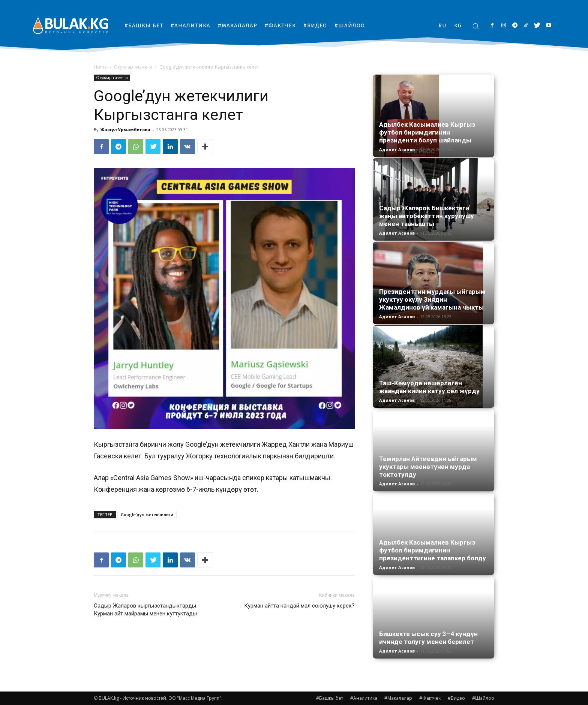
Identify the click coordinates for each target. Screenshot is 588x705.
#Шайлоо (483, 698)
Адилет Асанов (397, 149)
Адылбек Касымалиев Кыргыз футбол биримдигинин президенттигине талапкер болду (433, 550)
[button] (475, 26)
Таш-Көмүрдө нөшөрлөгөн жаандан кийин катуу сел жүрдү (429, 387)
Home (100, 67)
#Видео (456, 698)
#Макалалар (398, 698)
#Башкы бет (330, 698)
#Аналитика (364, 698)
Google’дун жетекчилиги (147, 514)
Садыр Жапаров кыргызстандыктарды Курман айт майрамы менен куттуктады (145, 610)
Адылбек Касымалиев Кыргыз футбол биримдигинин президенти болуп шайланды (427, 132)
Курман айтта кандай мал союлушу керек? (299, 606)
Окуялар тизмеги (133, 67)
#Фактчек (430, 698)
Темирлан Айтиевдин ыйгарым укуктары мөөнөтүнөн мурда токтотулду (428, 467)
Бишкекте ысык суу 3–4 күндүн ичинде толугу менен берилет (428, 638)
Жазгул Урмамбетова (125, 129)
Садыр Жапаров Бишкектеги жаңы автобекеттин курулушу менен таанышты (427, 216)
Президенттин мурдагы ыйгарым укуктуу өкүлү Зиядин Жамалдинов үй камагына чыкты (432, 299)
